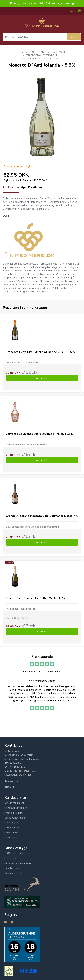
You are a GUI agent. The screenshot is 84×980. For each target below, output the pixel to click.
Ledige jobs (11, 858)
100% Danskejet (14, 853)
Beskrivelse (11, 188)
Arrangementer (13, 873)
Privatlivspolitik (13, 833)
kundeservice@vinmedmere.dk (22, 759)
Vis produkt (42, 378)
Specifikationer (32, 188)
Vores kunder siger (15, 818)
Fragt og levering (14, 813)
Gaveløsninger (13, 868)
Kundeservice (12, 828)
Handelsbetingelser (16, 808)
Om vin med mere (14, 803)
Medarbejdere (12, 823)
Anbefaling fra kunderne (18, 863)
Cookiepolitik (12, 838)
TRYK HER (10, 787)
